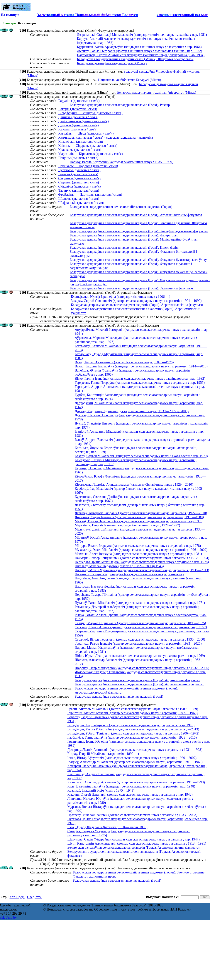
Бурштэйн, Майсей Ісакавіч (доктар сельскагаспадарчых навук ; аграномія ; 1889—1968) (133, 713)
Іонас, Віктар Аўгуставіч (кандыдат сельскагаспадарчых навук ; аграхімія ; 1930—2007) (132, 758)
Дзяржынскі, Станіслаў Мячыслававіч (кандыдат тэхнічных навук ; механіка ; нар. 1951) (142, 35)
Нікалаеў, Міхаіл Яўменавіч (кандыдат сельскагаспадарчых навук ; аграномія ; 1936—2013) (142, 570)
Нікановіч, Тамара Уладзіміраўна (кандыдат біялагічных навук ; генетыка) (129, 574)
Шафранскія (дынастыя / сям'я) (81, 203)
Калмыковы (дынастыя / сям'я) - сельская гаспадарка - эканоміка (106, 137)
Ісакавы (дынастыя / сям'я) (78, 129)
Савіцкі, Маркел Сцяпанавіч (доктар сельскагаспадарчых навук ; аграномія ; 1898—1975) (140, 623)
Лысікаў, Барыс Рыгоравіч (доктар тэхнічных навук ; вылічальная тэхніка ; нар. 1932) (139, 51)
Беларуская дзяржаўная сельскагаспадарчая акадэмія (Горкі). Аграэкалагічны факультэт (139, 684)
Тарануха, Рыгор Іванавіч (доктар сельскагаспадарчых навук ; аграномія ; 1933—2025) (138, 643)
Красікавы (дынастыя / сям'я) (80, 150)
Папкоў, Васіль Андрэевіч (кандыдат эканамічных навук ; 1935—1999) (121, 162)
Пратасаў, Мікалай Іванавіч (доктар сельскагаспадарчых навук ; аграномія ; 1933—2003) (132, 815)
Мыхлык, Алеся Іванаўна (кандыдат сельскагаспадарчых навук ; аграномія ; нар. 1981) (138, 554)
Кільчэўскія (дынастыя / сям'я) (81, 141)
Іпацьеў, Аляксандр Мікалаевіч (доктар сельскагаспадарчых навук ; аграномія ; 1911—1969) (135, 762)
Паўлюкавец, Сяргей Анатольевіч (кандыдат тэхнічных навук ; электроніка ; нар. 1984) (141, 55)
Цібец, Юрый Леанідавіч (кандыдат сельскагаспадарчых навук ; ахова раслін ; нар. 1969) (140, 656)
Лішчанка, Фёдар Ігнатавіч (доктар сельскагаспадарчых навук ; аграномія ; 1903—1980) (139, 517)
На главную (10, 15)
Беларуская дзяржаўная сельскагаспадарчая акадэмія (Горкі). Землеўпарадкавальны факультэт (139, 231)
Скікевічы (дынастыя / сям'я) (79, 186)
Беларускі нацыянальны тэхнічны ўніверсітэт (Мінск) (157, 92)
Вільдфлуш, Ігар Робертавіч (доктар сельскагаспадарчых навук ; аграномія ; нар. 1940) (131, 725)
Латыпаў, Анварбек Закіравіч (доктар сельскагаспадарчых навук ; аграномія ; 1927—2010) (141, 513)
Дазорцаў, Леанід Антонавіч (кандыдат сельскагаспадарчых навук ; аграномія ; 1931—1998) (135, 750)
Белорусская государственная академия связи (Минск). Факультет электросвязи (135, 59)
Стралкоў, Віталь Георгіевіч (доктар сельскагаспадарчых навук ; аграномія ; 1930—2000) (140, 639)
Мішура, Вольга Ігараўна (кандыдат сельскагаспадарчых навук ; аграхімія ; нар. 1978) (138, 546)
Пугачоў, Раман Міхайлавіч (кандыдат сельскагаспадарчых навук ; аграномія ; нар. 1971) (140, 603)
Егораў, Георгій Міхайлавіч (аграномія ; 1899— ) (103, 754)
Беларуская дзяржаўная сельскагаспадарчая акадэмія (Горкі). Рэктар (120, 105)
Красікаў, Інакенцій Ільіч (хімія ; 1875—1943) (101, 790)
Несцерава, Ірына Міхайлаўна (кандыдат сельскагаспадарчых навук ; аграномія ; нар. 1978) (142, 562)
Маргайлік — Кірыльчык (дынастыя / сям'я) (90, 154)
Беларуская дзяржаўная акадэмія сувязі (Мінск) (112, 63)
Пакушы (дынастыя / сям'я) (78, 158)
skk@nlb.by (8, 917)
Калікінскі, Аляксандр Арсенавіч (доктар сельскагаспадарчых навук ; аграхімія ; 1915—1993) (136, 782)
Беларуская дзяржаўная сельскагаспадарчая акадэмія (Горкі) (119, 696)
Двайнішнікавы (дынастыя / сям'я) (83, 121)
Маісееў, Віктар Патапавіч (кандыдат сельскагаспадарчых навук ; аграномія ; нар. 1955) (139, 521)
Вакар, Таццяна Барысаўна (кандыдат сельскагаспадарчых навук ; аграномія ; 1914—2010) (141, 366)
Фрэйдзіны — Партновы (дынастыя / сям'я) (90, 194)
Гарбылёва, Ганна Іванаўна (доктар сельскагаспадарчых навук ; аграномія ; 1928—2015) (132, 737)
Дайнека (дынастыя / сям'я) (78, 117)
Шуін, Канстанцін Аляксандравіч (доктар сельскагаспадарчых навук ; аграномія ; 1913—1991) (137, 843)
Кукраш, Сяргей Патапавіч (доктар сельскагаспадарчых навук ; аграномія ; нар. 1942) (130, 794)
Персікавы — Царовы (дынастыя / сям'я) (88, 166)
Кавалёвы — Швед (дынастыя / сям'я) (86, 133)
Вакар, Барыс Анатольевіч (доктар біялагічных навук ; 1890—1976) (124, 362)
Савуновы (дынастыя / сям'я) (79, 178)
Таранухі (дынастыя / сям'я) (79, 190)
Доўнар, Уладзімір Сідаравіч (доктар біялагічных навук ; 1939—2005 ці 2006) (132, 411)
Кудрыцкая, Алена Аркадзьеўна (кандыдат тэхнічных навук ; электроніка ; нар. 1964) (139, 47)
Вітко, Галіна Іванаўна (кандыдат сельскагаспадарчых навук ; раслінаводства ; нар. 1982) (140, 378)
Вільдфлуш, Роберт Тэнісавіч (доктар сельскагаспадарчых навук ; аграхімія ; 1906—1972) (133, 733)
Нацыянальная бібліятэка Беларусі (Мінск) (130, 80)
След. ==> (35, 897)
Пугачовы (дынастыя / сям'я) (79, 170)
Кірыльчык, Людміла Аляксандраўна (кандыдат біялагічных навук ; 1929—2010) (134, 484)
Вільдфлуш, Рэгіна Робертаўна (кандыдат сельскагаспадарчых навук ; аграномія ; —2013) (133, 729)
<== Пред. (17, 897)
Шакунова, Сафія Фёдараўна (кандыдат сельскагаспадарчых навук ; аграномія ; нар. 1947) (134, 839)
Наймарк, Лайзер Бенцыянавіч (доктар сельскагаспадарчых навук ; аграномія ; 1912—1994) (142, 558)
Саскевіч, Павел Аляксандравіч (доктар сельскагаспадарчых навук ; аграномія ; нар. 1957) (141, 627)
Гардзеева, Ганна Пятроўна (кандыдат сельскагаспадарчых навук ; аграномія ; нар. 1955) (140, 383)
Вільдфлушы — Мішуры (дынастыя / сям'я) (90, 113)
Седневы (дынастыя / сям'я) (79, 182)
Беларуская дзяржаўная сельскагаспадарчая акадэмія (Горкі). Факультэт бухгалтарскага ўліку (138, 260)
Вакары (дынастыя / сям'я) (78, 109)
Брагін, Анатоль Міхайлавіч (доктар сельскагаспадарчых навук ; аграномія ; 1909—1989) (133, 709)
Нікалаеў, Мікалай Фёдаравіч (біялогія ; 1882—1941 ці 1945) (119, 566)
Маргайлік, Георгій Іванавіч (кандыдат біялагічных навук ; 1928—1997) (127, 525)
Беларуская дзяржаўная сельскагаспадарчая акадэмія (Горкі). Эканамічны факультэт (132, 288)
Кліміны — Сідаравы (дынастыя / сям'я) (88, 146)
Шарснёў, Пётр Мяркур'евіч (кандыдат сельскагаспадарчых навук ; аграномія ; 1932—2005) (142, 668)
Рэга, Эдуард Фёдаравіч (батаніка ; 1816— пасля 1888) (107, 827)
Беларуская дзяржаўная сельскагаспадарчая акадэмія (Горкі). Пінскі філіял (125, 247)
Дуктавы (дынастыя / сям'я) (78, 125)
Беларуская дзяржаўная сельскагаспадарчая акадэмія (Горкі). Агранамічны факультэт (137, 680)
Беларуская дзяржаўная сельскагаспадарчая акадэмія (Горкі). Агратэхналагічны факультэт (136, 215)
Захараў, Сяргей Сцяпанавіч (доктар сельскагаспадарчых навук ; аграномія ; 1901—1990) (136, 301)
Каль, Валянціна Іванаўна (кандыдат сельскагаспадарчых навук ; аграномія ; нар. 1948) (131, 786)
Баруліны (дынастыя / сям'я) (79, 101)
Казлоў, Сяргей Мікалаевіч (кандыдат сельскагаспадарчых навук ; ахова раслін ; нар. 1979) (141, 456)
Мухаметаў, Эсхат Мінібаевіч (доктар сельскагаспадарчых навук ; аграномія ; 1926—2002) (141, 550)
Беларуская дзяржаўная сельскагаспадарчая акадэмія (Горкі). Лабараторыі (124, 235)
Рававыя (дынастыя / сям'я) (78, 174)
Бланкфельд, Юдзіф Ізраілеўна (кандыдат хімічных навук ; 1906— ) (121, 297)
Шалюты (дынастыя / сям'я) (79, 199)
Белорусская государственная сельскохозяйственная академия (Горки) (121, 207)
